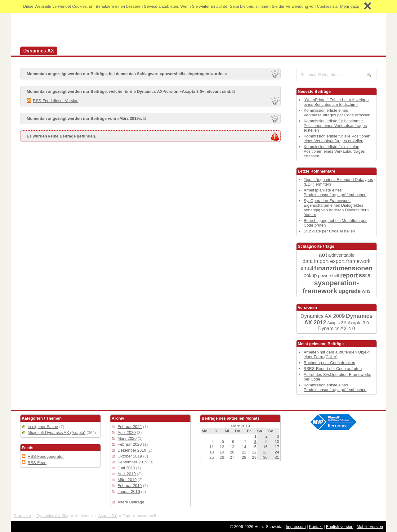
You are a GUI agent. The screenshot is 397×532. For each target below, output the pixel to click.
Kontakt (316, 527)
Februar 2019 (130, 486)
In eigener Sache (43, 427)
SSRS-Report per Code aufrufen (333, 369)
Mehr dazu (350, 6)
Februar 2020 (130, 444)
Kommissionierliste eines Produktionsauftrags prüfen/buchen (335, 387)
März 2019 (127, 480)
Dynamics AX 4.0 (337, 329)
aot (323, 255)
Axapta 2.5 (337, 323)
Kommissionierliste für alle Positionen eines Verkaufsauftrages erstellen (337, 138)
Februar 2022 (130, 427)
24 (277, 452)
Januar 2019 (129, 491)
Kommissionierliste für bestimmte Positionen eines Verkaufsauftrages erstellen (335, 126)
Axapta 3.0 (358, 323)
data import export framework (337, 261)
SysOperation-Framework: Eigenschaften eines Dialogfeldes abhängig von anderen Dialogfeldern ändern (336, 208)
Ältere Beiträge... (133, 502)
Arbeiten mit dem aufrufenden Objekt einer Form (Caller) (337, 354)
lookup (310, 275)
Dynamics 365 (79, 51)
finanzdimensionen (343, 268)
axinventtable (341, 255)
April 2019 (127, 474)
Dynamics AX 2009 (323, 316)
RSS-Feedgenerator (46, 456)
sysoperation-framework (331, 287)
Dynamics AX (39, 51)
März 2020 (127, 438)
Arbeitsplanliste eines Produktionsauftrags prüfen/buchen (335, 192)
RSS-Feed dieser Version (56, 101)
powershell (328, 276)
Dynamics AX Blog (53, 516)
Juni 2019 (126, 468)
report (349, 275)
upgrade (350, 291)
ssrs (365, 275)
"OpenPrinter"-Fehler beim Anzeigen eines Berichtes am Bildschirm (336, 102)
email (307, 268)
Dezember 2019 (132, 450)
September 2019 (132, 462)
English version (340, 527)
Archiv (118, 418)
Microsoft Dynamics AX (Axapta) (56, 433)
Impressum (296, 527)
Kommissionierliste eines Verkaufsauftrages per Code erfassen (337, 113)
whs (366, 291)
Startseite (22, 516)
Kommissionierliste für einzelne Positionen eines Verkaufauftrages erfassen (334, 151)
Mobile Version (370, 527)
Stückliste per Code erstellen (329, 231)
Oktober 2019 (130, 456)
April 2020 (127, 433)
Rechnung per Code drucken (329, 363)
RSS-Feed (37, 463)
